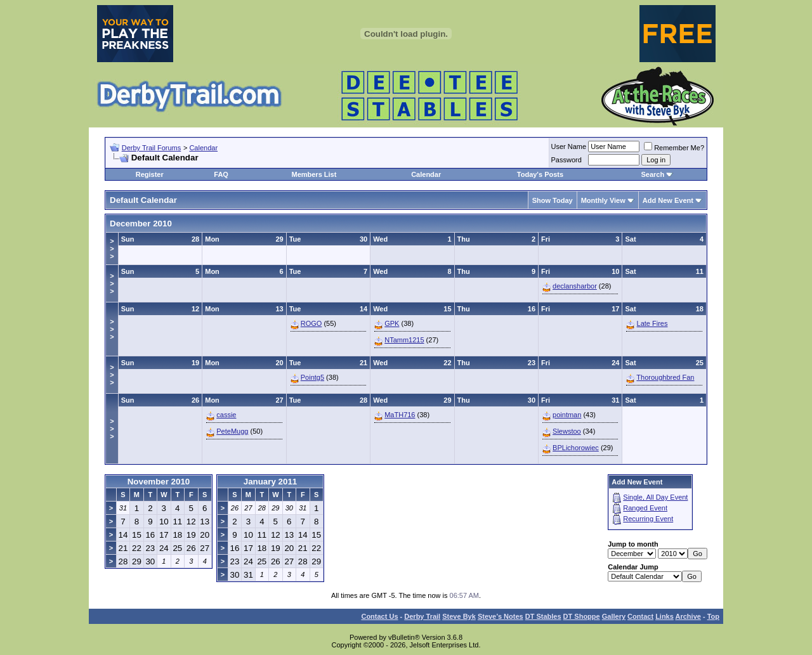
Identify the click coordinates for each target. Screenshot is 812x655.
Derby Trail (422, 616)
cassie (226, 415)
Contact (640, 616)
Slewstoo (567, 431)
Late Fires (652, 323)
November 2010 (159, 482)
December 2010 (141, 224)
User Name (569, 146)
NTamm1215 (404, 340)
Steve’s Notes (501, 616)
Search (652, 174)
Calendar (203, 148)
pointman (567, 415)
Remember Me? (674, 148)
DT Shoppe (582, 616)
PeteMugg (232, 431)
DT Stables (543, 616)
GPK (392, 323)
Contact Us (379, 616)
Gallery (614, 616)
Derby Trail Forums (152, 148)
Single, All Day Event (655, 497)
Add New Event (668, 200)
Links (665, 616)
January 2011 (270, 482)
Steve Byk (459, 616)
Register (150, 174)
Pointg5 (312, 377)
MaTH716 (400, 415)
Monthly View (603, 200)
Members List (314, 174)
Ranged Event (645, 508)
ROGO (311, 323)
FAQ (221, 174)
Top (713, 616)
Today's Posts (540, 174)
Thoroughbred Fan (665, 377)
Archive (688, 616)
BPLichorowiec (576, 448)
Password (566, 160)
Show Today (553, 200)
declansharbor (575, 286)
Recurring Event (648, 519)
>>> (112, 249)
